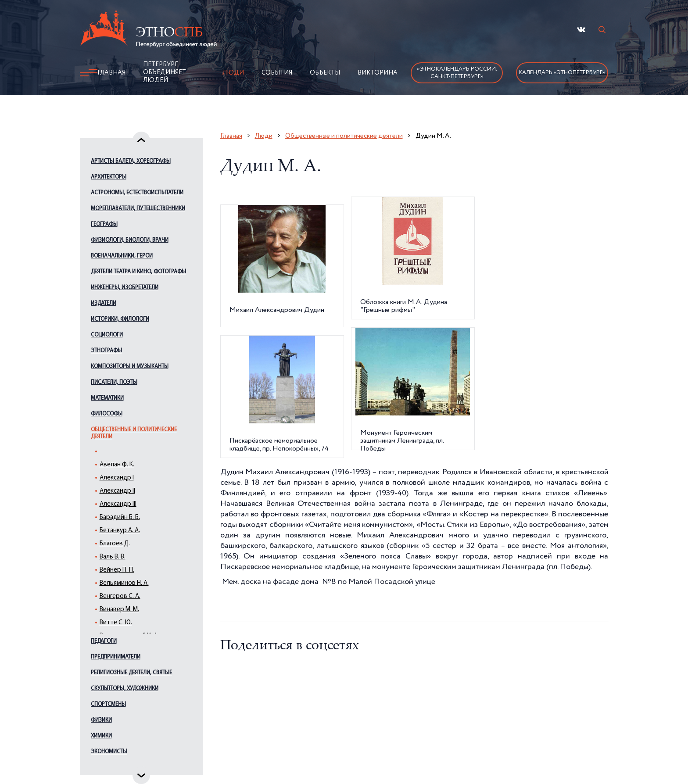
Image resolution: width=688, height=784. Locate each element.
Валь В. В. (113, 557)
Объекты (325, 73)
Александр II (117, 491)
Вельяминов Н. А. (124, 583)
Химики (101, 736)
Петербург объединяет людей (165, 72)
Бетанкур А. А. (120, 531)
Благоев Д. (115, 544)
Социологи (107, 335)
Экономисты (109, 752)
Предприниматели (116, 657)
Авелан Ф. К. (117, 465)
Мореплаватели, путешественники (138, 209)
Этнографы (106, 351)
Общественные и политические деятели (134, 433)
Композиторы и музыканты (130, 367)
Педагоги (104, 641)
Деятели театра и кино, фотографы (138, 272)
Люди (233, 73)
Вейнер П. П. (117, 570)
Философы (107, 414)
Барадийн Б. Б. (120, 517)
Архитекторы (109, 177)
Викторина (378, 73)
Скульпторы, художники (125, 689)
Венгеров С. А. (120, 596)
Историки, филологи (120, 319)
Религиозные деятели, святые (131, 673)
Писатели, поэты (114, 382)
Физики (101, 720)
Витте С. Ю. (116, 623)
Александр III (118, 504)
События (277, 73)
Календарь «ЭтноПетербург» (562, 73)
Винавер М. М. (119, 610)
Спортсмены (108, 704)
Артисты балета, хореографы (131, 161)
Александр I (117, 478)
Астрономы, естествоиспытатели (137, 193)
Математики (107, 398)
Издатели (104, 303)
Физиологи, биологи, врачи (130, 240)
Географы (104, 224)
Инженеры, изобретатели (125, 288)
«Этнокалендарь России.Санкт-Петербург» (457, 73)
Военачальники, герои (122, 256)
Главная (111, 73)
